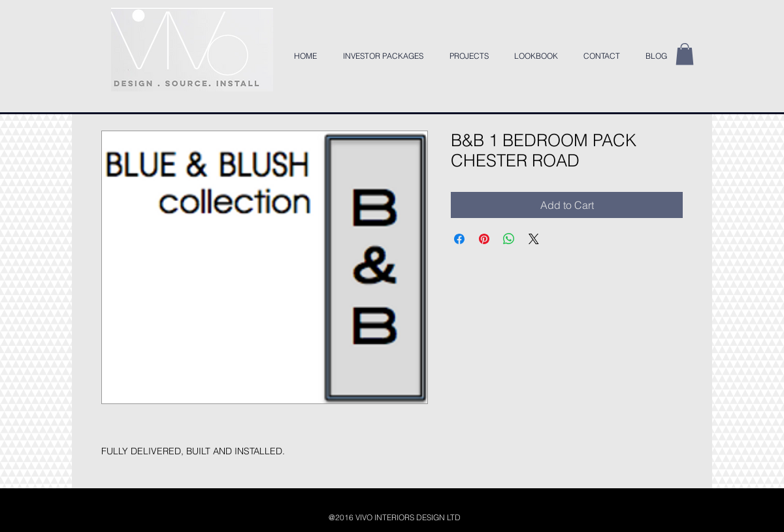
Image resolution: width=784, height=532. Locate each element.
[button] (685, 54)
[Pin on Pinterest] (484, 239)
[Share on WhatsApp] (509, 239)
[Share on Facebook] (459, 239)
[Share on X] (534, 239)
